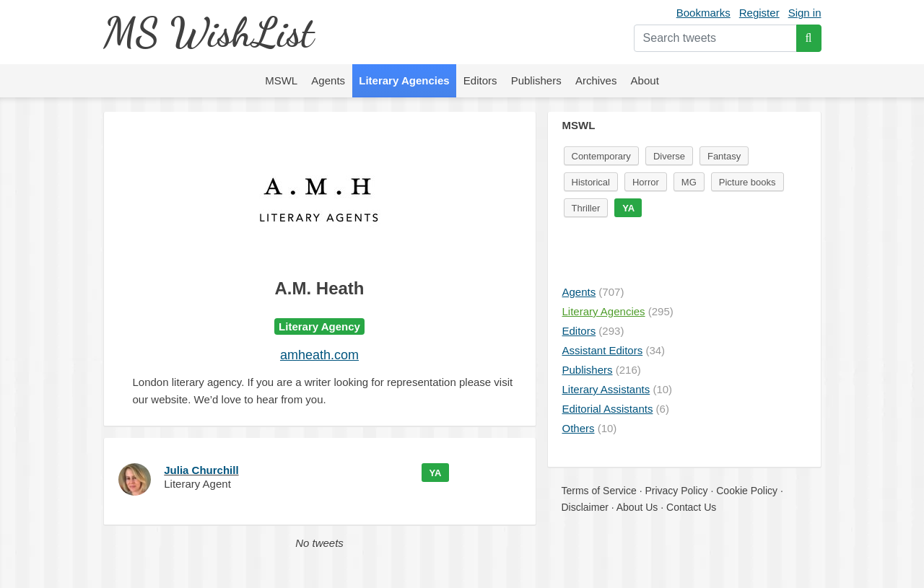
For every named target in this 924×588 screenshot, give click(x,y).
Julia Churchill (201, 470)
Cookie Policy (747, 491)
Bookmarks (703, 13)
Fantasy (724, 156)
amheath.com (319, 355)
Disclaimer (585, 507)
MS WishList (208, 32)
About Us (637, 507)
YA (436, 473)
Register (759, 13)
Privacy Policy (676, 491)
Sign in (805, 13)
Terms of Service (599, 491)
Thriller (586, 208)
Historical (591, 182)
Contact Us (691, 507)
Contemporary (601, 156)
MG (689, 182)
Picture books (748, 182)
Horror (646, 182)
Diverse (669, 156)
